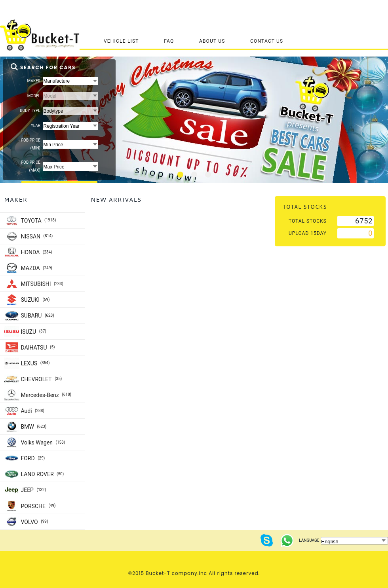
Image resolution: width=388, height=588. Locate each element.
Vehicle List (121, 41)
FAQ (169, 41)
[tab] (180, 175)
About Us (212, 41)
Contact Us (267, 41)
